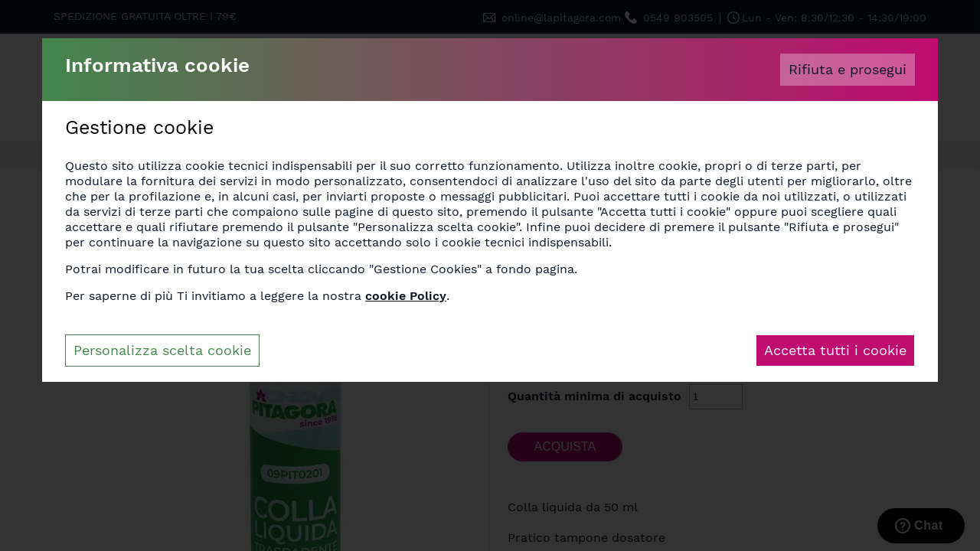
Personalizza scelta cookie (162, 350)
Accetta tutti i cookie (835, 350)
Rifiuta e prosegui (848, 69)
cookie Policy (406, 296)
